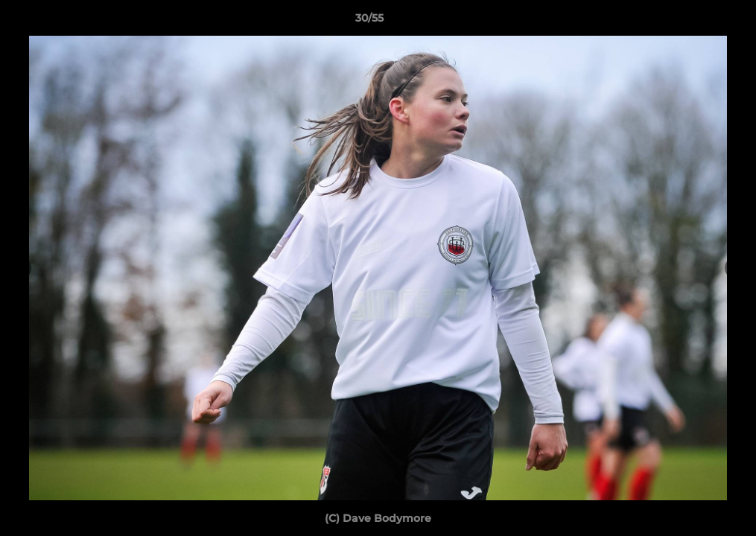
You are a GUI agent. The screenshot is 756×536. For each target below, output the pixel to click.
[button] (693, 22)
